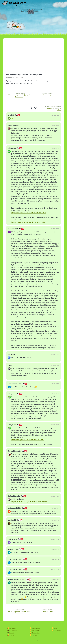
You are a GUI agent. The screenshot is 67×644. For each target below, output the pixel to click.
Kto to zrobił (13, 628)
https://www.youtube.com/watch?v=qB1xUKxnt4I (28, 440)
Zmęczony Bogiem (48, 95)
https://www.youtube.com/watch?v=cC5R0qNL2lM (28, 222)
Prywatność (35, 635)
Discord (12, 635)
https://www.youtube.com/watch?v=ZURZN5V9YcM (29, 213)
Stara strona (58, 630)
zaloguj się (50, 108)
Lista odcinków (36, 630)
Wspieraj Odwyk (36, 633)
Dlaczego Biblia (13, 630)
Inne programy (36, 628)
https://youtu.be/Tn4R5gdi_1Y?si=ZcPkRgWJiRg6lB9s (29, 501)
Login (56, 628)
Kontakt (12, 633)
